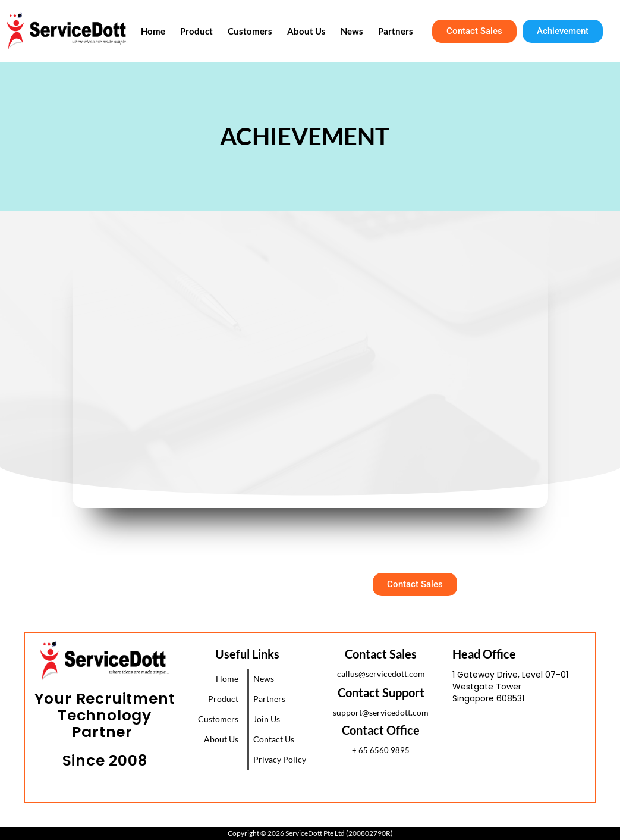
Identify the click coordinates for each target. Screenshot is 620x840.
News (353, 31)
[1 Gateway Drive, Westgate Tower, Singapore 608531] (524, 758)
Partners (394, 31)
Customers (257, 31)
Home (166, 31)
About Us (311, 31)
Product (207, 31)
